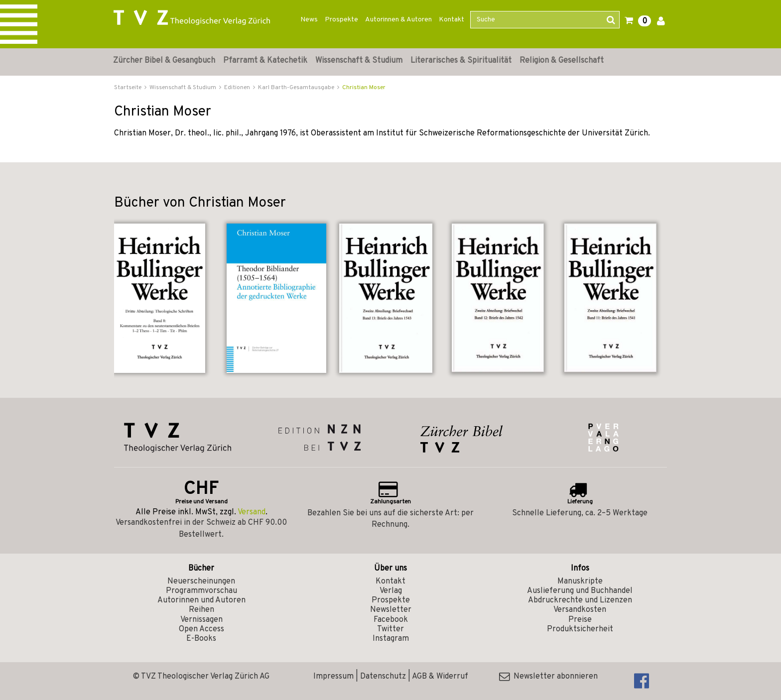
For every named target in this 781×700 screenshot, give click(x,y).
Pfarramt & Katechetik (265, 61)
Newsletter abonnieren (548, 677)
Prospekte (341, 20)
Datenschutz (383, 677)
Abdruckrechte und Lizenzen (580, 600)
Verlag (391, 591)
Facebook (391, 620)
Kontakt (452, 20)
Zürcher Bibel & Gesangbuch (164, 61)
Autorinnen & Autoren (398, 20)
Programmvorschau (201, 591)
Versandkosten (580, 610)
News (309, 20)
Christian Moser (364, 88)
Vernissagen (201, 620)
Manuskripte (580, 582)
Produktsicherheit (580, 629)
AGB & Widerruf (440, 677)
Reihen (201, 610)
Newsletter (391, 610)
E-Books (201, 639)
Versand (252, 512)
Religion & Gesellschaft (562, 61)
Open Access (201, 629)
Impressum (333, 677)
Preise (580, 620)
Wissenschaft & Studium (359, 61)
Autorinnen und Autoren (201, 600)
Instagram (391, 639)
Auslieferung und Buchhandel (580, 591)
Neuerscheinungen (201, 582)
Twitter (390, 629)
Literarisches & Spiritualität (461, 61)
